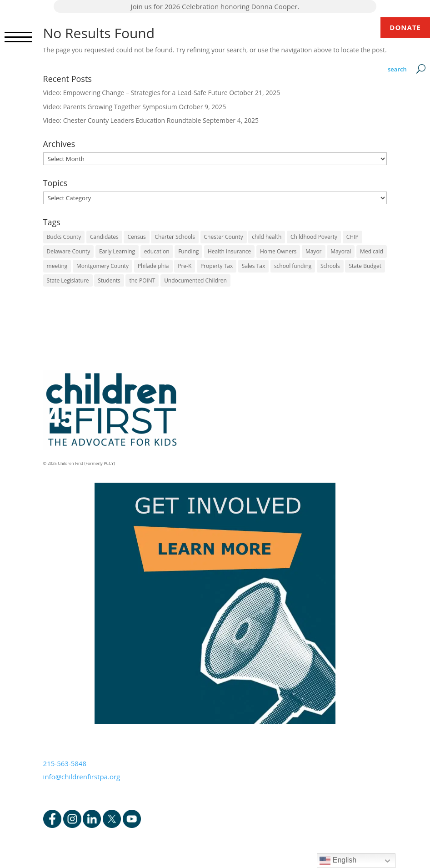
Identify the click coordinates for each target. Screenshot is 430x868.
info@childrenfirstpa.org (82, 777)
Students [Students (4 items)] (109, 280)
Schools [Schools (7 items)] (330, 266)
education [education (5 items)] (157, 251)
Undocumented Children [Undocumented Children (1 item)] (195, 280)
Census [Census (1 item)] (136, 237)
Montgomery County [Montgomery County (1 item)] (102, 266)
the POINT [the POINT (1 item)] (142, 280)
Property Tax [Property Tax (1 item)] (217, 266)
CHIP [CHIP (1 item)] (352, 237)
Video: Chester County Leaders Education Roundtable (122, 120)
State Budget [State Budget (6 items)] (365, 266)
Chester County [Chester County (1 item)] (224, 237)
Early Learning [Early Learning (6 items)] (117, 251)
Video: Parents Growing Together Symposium (110, 107)
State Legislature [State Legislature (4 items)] (68, 280)
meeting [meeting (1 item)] (57, 266)
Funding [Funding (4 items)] (188, 251)
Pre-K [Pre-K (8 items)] (185, 266)
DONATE (405, 27)
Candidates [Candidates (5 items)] (104, 237)
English (338, 861)
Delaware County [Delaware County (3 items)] (69, 251)
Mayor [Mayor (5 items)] (314, 251)
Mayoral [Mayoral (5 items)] (341, 251)
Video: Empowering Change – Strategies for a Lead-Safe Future (135, 93)
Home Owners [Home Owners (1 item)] (278, 251)
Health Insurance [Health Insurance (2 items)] (229, 251)
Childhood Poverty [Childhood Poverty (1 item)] (314, 237)
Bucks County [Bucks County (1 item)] (64, 237)
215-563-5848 (65, 763)
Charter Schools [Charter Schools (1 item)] (175, 237)
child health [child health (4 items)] (267, 237)
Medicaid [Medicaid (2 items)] (372, 251)
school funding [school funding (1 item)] (293, 266)
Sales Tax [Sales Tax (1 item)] (253, 266)
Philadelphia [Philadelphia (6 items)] (153, 266)
